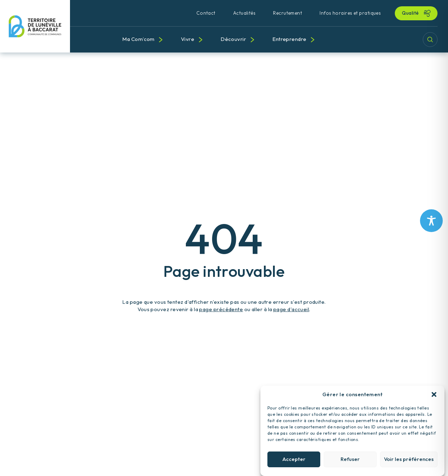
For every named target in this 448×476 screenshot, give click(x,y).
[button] (434, 400)
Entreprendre (289, 39)
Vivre (188, 39)
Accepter (294, 465)
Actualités (244, 13)
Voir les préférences (409, 465)
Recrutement (288, 13)
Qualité (411, 13)
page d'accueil (291, 309)
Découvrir (233, 39)
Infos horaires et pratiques (350, 13)
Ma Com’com (138, 39)
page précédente (221, 309)
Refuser (350, 465)
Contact (206, 13)
